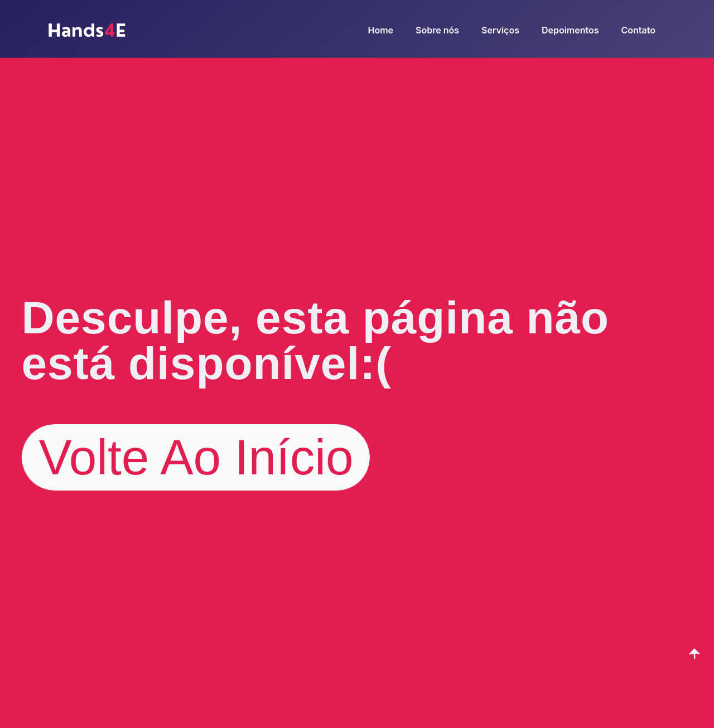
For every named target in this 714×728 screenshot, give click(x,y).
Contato (638, 30)
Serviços (500, 30)
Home (381, 30)
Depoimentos (570, 30)
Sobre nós (437, 30)
